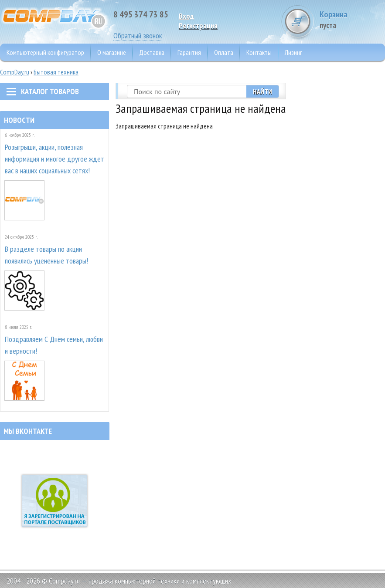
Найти (262, 91)
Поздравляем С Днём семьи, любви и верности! (54, 345)
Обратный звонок (138, 35)
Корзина (352, 19)
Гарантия (189, 52)
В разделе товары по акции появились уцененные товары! (46, 255)
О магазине (112, 52)
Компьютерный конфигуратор (45, 52)
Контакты (259, 52)
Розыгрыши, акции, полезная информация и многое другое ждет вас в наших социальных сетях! (55, 159)
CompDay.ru (15, 72)
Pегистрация (198, 25)
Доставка (152, 52)
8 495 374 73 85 (141, 14)
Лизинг (293, 52)
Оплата (224, 52)
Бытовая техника (56, 72)
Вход (186, 16)
